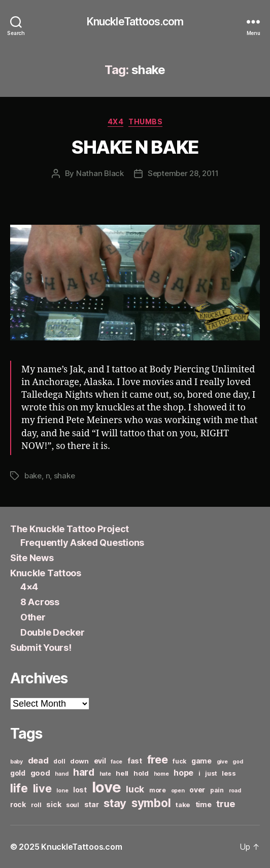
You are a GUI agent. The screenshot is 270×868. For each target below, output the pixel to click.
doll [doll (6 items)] (59, 761)
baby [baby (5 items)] (16, 762)
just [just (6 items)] (211, 773)
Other (33, 617)
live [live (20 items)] (42, 788)
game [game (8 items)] (201, 761)
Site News (32, 558)
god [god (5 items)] (238, 762)
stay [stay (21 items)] (115, 803)
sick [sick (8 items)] (54, 804)
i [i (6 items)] (199, 773)
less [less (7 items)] (229, 773)
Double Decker (53, 632)
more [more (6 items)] (158, 790)
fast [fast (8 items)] (135, 761)
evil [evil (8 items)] (100, 761)
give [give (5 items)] (222, 762)
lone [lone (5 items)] (62, 791)
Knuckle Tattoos (46, 573)
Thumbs (145, 121)
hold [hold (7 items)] (141, 773)
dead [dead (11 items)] (38, 760)
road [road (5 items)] (235, 791)
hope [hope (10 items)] (183, 773)
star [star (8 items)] (92, 804)
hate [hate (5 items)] (105, 774)
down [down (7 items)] (79, 761)
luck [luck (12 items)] (135, 789)
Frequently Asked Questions (82, 543)
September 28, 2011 (183, 173)
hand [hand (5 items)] (61, 774)
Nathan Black (100, 173)
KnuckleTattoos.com (135, 22)
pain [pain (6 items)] (217, 790)
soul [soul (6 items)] (73, 805)
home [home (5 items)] (161, 774)
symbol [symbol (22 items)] (151, 803)
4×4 (29, 587)
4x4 (116, 121)
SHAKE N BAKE (135, 147)
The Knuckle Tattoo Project (70, 529)
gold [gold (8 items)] (18, 773)
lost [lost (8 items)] (80, 790)
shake (64, 476)
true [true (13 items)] (225, 804)
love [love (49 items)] (107, 787)
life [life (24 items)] (19, 788)
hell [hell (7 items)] (122, 773)
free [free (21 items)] (158, 759)
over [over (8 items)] (197, 790)
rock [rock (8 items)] (18, 804)
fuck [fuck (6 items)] (179, 761)
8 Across (40, 602)
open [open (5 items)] (178, 791)
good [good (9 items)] (40, 773)
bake (33, 476)
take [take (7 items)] (183, 805)
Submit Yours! (41, 648)
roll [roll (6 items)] (36, 805)
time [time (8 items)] (204, 804)
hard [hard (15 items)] (84, 772)
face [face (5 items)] (116, 762)
